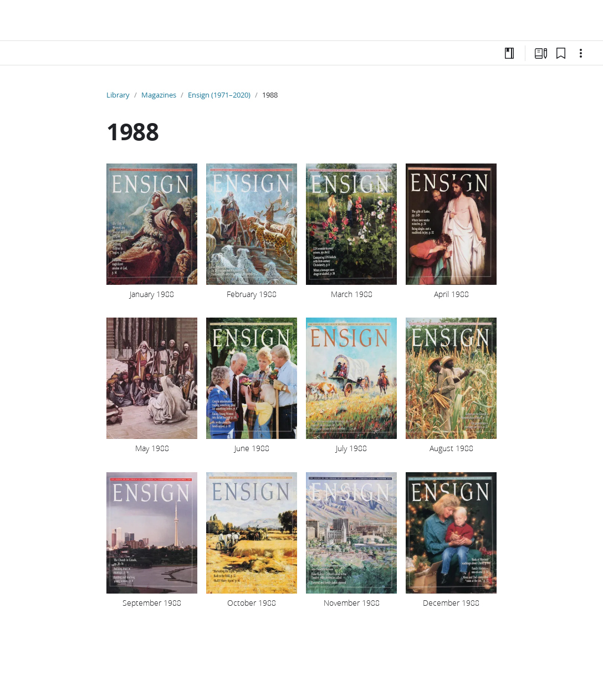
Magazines (159, 95)
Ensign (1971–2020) (219, 95)
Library (118, 95)
